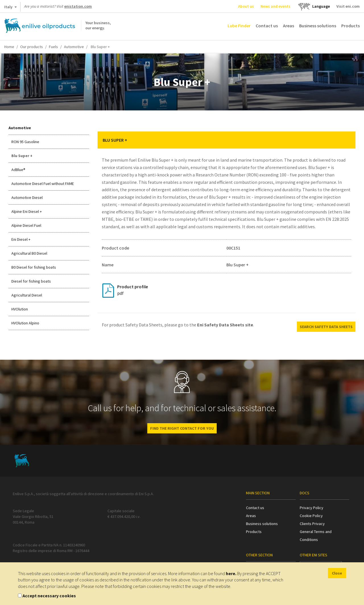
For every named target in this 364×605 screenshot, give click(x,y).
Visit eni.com (348, 6)
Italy (11, 8)
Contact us (267, 26)
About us (246, 6)
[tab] (227, 140)
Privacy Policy (312, 508)
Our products (32, 47)
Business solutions (318, 26)
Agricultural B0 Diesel (29, 253)
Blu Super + (22, 156)
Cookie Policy (311, 516)
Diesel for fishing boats (31, 281)
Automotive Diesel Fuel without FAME (43, 184)
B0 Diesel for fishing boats (34, 267)
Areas (288, 26)
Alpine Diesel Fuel (26, 225)
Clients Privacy (312, 524)
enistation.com (78, 6)
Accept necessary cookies (49, 596)
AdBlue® (18, 170)
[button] (347, 140)
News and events (275, 6)
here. (231, 573)
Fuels (53, 47)
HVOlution (20, 309)
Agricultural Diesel (27, 295)
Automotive (74, 47)
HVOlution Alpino (25, 323)
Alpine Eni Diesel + (27, 211)
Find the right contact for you (182, 428)
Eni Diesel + (21, 239)
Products (350, 26)
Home (9, 47)
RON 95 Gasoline (25, 142)
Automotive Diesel (27, 197)
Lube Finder (239, 26)
